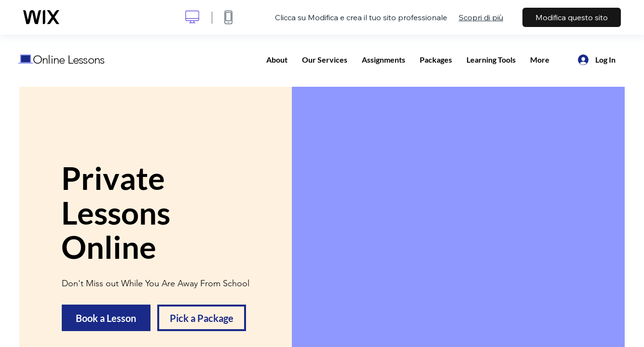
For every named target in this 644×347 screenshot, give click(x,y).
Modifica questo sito (572, 17)
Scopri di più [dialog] (481, 17)
